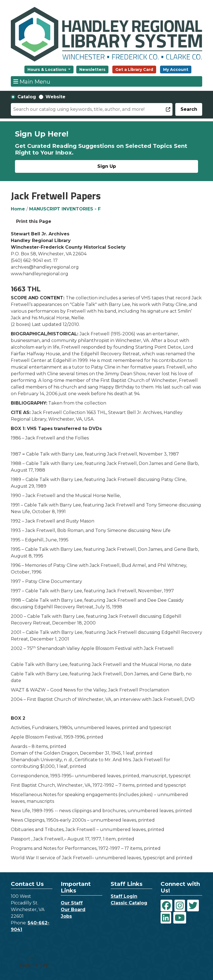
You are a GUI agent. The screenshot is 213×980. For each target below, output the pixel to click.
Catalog (27, 97)
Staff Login (124, 896)
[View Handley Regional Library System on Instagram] (180, 906)
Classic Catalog (129, 903)
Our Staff (72, 903)
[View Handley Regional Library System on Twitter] (193, 906)
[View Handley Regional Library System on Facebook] (166, 906)
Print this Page (34, 221)
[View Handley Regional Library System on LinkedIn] (166, 918)
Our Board (73, 910)
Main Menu (32, 81)
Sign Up (107, 166)
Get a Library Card (134, 70)
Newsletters (92, 70)
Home (18, 209)
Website (55, 97)
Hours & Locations (47, 70)
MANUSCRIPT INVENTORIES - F (65, 209)
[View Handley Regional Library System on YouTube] (180, 918)
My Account (176, 70)
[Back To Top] (32, 962)
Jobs (66, 916)
